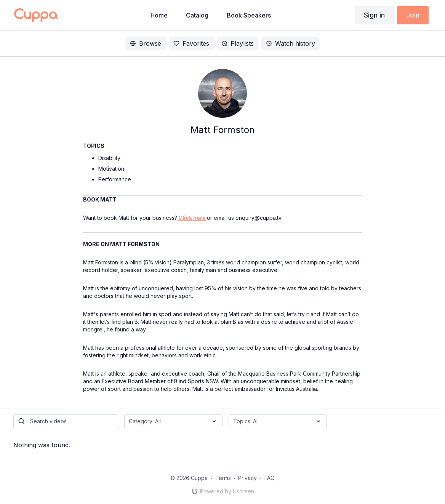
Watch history (291, 43)
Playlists (238, 43)
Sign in (374, 15)
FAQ (270, 478)
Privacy (247, 478)
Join (413, 15)
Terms (223, 478)
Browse (146, 43)
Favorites (191, 43)
